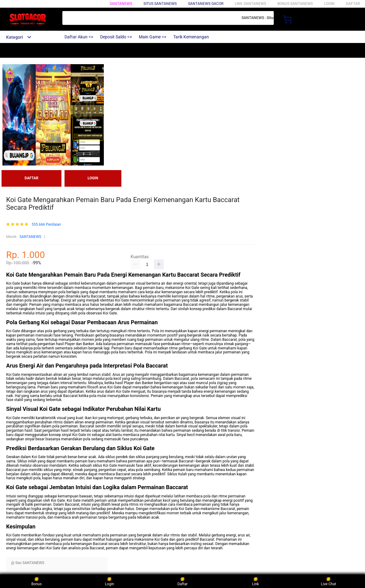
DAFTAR (353, 4)
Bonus (37, 581)
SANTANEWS (121, 4)
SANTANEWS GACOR (206, 4)
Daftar (182, 581)
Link (256, 581)
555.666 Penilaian (46, 225)
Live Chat (329, 581)
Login (110, 581)
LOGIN (329, 4)
